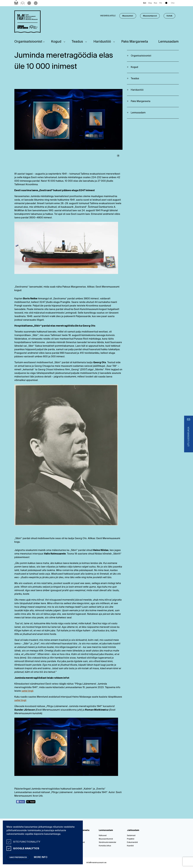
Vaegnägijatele (108, 16)
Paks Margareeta (135, 42)
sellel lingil (27, 691)
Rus (156, 3)
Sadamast (131, 836)
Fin (161, 3)
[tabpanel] (68, 119)
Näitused (103, 836)
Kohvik (169, 16)
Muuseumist (128, 16)
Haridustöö (102, 42)
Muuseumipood (150, 16)
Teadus (77, 42)
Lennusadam (168, 42)
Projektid (131, 839)
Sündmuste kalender (107, 842)
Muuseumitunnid (106, 839)
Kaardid (130, 846)
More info (41, 857)
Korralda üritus (105, 846)
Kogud (56, 42)
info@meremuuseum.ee (96, 863)
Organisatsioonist (28, 42)
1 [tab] (118, 156)
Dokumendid (132, 842)
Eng (150, 3)
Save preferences (18, 858)
